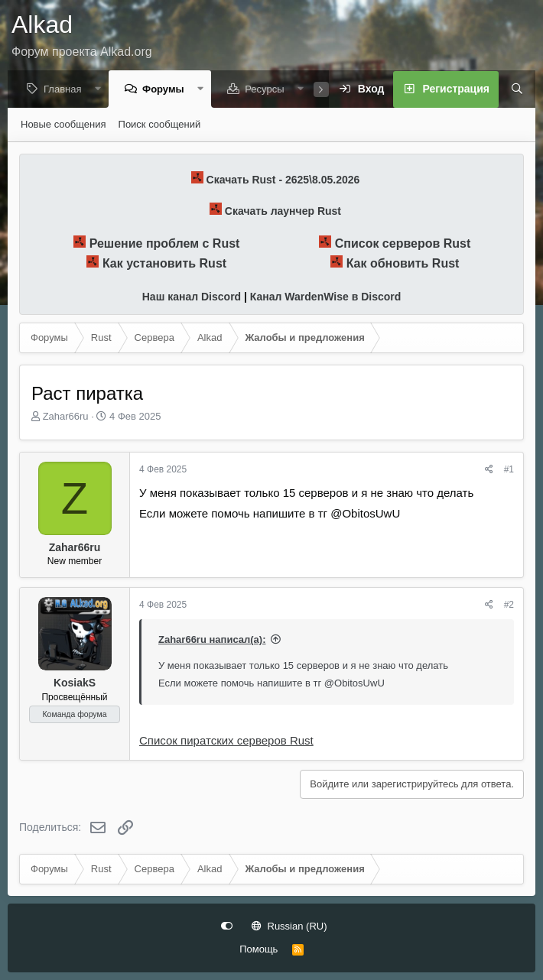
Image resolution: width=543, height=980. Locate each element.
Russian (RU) (289, 926)
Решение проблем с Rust (165, 244)
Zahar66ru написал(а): (212, 640)
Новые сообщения (63, 125)
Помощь (258, 949)
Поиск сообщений (160, 125)
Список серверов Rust (403, 244)
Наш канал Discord (192, 297)
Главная (66, 90)
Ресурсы (268, 90)
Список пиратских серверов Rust (226, 741)
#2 (509, 605)
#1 (509, 470)
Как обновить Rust (403, 264)
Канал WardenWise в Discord (325, 297)
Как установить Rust (164, 264)
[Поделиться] (489, 471)
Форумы (167, 90)
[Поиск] (512, 90)
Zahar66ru (66, 417)
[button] (101, 90)
